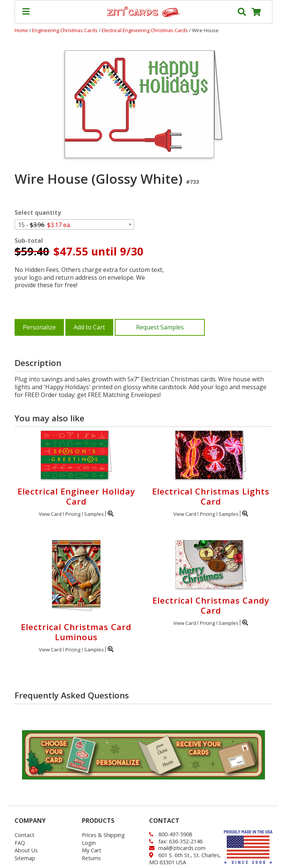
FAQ (20, 843)
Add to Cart (89, 327)
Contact (24, 835)
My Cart (92, 850)
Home (21, 30)
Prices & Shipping (103, 835)
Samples (94, 514)
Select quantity (38, 213)
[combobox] (74, 224)
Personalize (39, 327)
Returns (91, 858)
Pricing (73, 514)
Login (89, 843)
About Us (26, 850)
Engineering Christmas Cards (65, 30)
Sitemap (25, 858)
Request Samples (160, 327)
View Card (50, 514)
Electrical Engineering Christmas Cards (145, 30)
